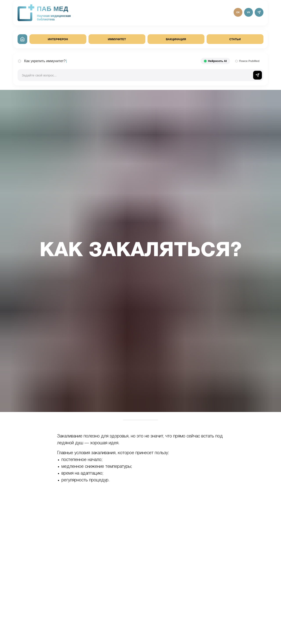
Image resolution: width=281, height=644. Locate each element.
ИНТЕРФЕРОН (58, 39)
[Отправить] (258, 75)
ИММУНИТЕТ (117, 39)
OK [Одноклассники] (238, 12)
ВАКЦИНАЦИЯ (176, 39)
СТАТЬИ (235, 39)
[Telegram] (259, 12)
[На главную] (22, 39)
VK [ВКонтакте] (248, 12)
